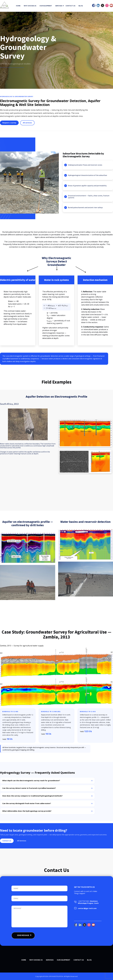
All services (27, 123)
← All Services (21, 841)
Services (59, 6)
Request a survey (9, 123)
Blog (81, 6)
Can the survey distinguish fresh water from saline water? (27, 803)
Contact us (7, 841)
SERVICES (50, 960)
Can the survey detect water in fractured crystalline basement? (29, 788)
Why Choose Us (30, 6)
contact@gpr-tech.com (87, 908)
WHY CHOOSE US (36, 960)
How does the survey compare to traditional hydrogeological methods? (32, 796)
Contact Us (70, 6)
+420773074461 (84, 901)
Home (18, 6)
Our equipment (46, 6)
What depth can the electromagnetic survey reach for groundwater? (31, 780)
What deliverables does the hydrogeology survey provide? (27, 811)
